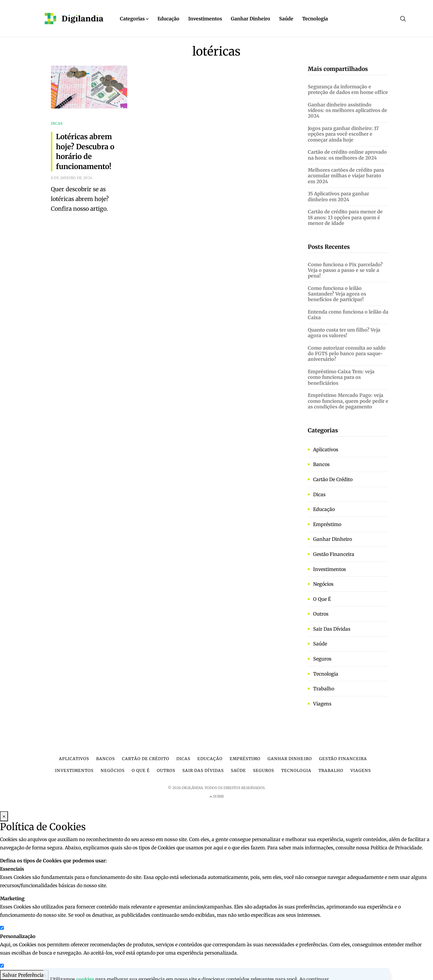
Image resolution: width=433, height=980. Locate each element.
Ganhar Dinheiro (251, 19)
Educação (168, 19)
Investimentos (205, 19)
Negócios (323, 584)
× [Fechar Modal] (4, 816)
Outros (321, 614)
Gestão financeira (334, 554)
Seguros (322, 659)
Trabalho (324, 689)
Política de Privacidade (396, 848)
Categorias (134, 19)
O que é (322, 599)
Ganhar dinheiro (333, 539)
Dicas (319, 494)
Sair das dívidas (332, 629)
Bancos (321, 464)
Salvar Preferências (24, 975)
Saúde (286, 19)
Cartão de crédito (333, 479)
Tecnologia (315, 19)
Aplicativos (326, 450)
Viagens (322, 704)
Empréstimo (327, 524)
